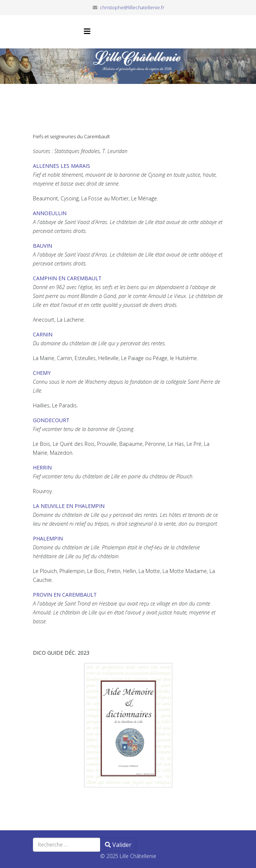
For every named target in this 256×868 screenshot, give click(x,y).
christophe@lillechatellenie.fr (132, 8)
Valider (118, 845)
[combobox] (67, 845)
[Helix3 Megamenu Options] (87, 31)
